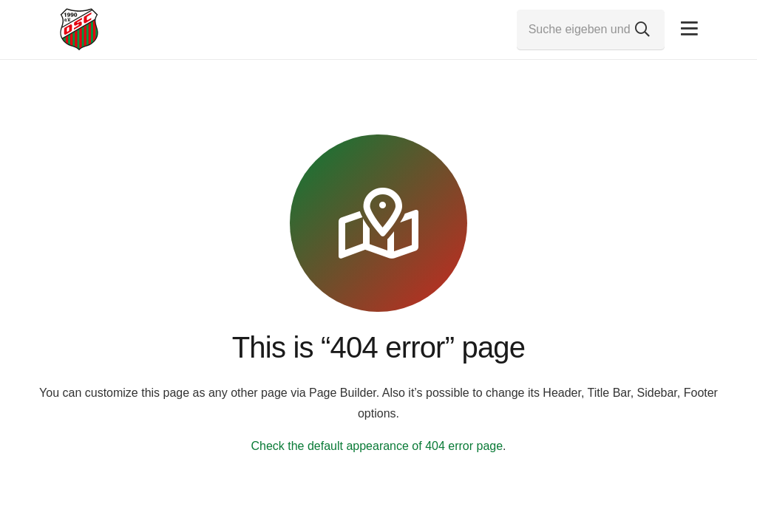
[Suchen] (642, 30)
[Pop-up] (689, 29)
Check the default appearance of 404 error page (377, 446)
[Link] (79, 30)
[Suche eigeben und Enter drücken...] (591, 30)
